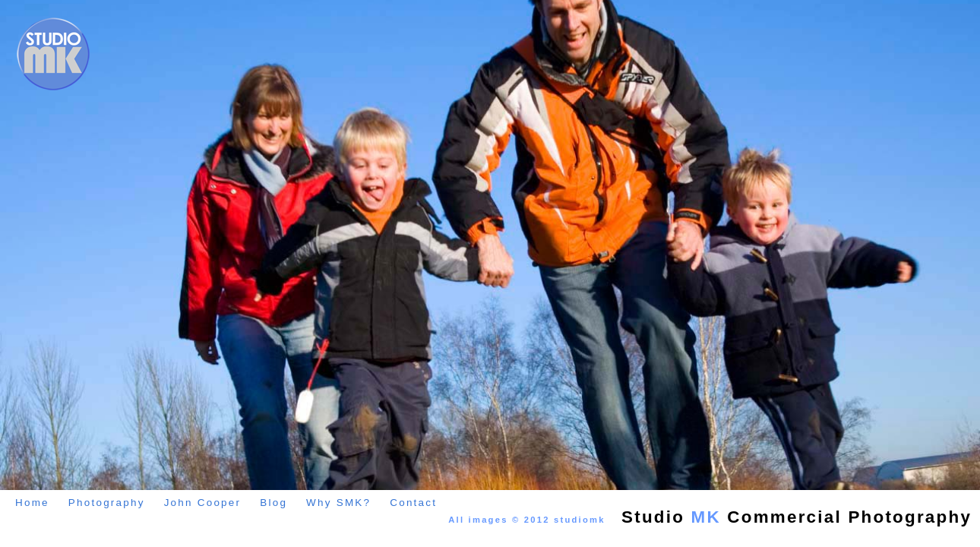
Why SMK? (338, 503)
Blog (273, 503)
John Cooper (203, 503)
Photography (107, 503)
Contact (413, 503)
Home (32, 503)
